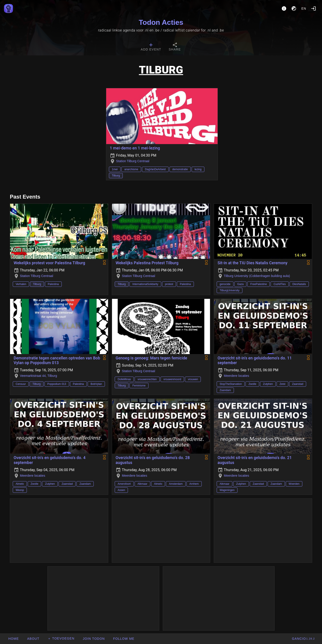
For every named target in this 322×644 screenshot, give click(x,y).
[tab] (151, 47)
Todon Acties (161, 22)
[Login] (314, 8)
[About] (284, 8)
